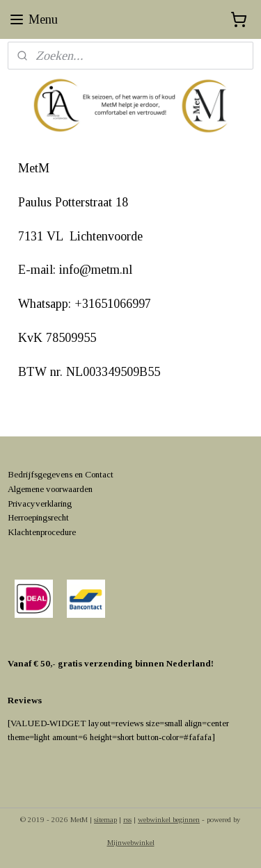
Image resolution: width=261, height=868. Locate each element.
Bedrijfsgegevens (40, 474)
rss (127, 819)
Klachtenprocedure (42, 532)
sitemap (105, 819)
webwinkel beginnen (169, 819)
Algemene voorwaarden (50, 489)
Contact (99, 474)
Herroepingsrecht (38, 517)
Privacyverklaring (40, 503)
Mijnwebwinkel (131, 842)
